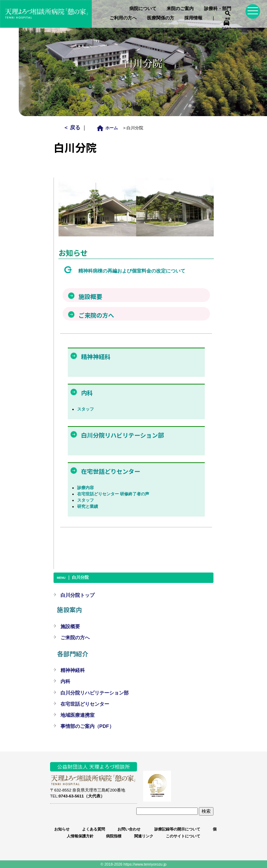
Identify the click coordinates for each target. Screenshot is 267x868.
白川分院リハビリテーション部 (95, 693)
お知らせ (62, 829)
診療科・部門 (218, 9)
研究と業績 (88, 506)
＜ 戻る (72, 127)
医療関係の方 (161, 18)
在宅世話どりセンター (85, 704)
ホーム (109, 128)
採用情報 (193, 18)
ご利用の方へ (123, 18)
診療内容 (86, 488)
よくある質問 (94, 829)
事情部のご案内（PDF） (87, 726)
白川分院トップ (78, 595)
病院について (143, 9)
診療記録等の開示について (177, 829)
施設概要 (70, 626)
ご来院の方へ (75, 638)
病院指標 (114, 836)
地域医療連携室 (78, 715)
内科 (65, 681)
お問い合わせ (129, 829)
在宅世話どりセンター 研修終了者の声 (113, 494)
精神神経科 (73, 670)
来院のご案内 (180, 9)
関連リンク (144, 836)
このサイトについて (183, 836)
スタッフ (86, 409)
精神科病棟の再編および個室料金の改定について (132, 271)
